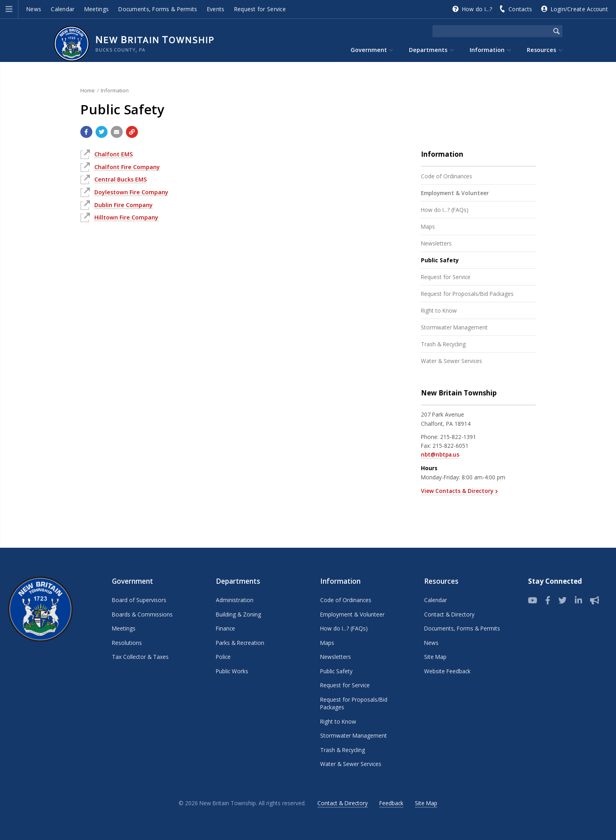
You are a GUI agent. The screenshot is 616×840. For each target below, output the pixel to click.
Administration (235, 600)
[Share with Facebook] (86, 132)
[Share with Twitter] (102, 132)
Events (216, 9)
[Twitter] (563, 601)
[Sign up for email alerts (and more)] (595, 601)
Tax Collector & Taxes (140, 657)
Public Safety (440, 260)
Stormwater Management (454, 327)
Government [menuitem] (369, 50)
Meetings (97, 9)
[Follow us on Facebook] (548, 601)
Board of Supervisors (139, 600)
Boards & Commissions (142, 614)
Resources (441, 581)
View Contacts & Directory (457, 491)
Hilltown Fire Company (126, 217)
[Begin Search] (556, 31)
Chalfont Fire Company (127, 167)
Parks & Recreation (240, 643)
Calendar (63, 9)
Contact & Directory (449, 614)
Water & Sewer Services (452, 361)
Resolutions (127, 643)
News (34, 9)
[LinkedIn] (578, 601)
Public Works (232, 671)
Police (223, 657)
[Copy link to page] (132, 132)
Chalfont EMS (114, 154)
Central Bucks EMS (121, 179)
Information (115, 90)
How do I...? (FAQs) (445, 210)
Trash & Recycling (443, 344)
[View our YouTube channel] (533, 601)
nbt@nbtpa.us (440, 454)
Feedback (391, 803)
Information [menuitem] (487, 50)
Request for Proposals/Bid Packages (467, 294)
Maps (428, 226)
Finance (225, 628)
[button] (9, 9)
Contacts (520, 9)
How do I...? (477, 9)
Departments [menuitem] (428, 50)
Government (133, 581)
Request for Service (260, 9)
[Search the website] (491, 31)
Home (88, 90)
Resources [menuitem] (541, 50)
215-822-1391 (458, 437)
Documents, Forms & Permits (158, 9)
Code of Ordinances (447, 176)
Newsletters (436, 243)
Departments (238, 581)
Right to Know (439, 310)
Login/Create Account (579, 9)
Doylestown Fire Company (131, 192)
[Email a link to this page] (117, 132)
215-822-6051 (451, 446)
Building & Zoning (238, 614)
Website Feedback (447, 671)
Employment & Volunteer (455, 193)
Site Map (435, 657)
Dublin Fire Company (124, 205)
